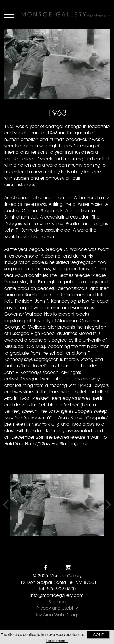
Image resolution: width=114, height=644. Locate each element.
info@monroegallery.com (57, 595)
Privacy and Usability (57, 608)
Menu (9, 14)
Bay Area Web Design (57, 615)
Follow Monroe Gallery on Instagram (69, 568)
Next (108, 505)
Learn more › (57, 641)
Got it (98, 635)
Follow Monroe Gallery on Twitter (57, 568)
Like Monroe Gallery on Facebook (46, 568)
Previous (6, 505)
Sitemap (57, 602)
